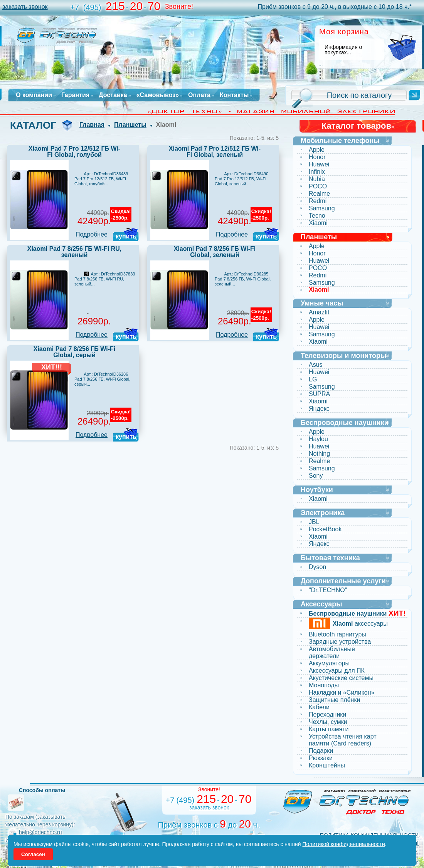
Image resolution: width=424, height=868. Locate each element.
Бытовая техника (330, 558)
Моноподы (324, 685)
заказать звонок (25, 7)
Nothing (319, 454)
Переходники (327, 714)
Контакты (234, 95)
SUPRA (319, 394)
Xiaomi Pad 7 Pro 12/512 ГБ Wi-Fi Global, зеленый (215, 152)
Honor (317, 157)
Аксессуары (321, 604)
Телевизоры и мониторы (343, 356)
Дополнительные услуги (343, 581)
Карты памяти (329, 729)
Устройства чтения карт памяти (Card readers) (343, 740)
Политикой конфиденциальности (344, 844)
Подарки (321, 751)
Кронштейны (327, 765)
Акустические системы (341, 678)
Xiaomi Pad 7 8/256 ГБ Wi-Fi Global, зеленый (215, 252)
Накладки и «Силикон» (342, 693)
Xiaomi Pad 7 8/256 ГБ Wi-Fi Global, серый (75, 352)
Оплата (199, 95)
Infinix (317, 172)
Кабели (319, 707)
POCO (318, 186)
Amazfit (319, 312)
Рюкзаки (321, 758)
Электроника (323, 513)
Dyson (317, 567)
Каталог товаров (356, 126)
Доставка (113, 95)
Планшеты (130, 125)
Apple (317, 150)
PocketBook (325, 529)
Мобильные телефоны (340, 141)
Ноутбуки (317, 490)
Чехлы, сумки (328, 722)
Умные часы (322, 303)
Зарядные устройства (340, 642)
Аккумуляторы (329, 663)
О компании (34, 95)
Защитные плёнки (334, 700)
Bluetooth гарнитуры (337, 634)
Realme (319, 194)
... (321, 64)
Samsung (322, 208)
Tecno (317, 216)
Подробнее (92, 235)
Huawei (319, 164)
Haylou (318, 439)
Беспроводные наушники (345, 423)
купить (126, 236)
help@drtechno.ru (40, 832)
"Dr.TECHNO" (328, 590)
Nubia (317, 179)
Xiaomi (318, 223)
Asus (316, 365)
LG (313, 379)
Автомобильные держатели (332, 652)
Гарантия (75, 95)
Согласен (33, 854)
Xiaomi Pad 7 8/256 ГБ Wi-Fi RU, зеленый (75, 252)
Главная (92, 125)
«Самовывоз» (158, 95)
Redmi (318, 201)
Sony (316, 476)
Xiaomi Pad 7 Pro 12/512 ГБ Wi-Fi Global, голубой (74, 152)
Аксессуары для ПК (337, 671)
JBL (314, 522)
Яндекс (319, 409)
